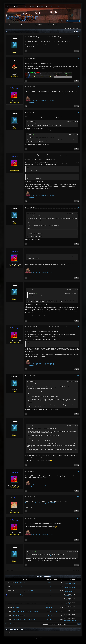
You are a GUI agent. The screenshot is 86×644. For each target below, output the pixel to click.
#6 (78, 207)
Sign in (63, 21)
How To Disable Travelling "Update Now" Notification (25, 611)
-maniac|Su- (49, 587)
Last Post (66, 583)
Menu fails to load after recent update (22, 599)
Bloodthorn (49, 599)
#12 (78, 471)
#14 (78, 519)
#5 (78, 155)
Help (57, 6)
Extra (63, 6)
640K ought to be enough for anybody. (43, 100)
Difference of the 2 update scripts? (21, 615)
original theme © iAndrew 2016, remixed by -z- (50, 638)
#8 (78, 284)
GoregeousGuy (73, 620)
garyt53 (49, 611)
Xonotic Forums (11, 25)
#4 (78, 112)
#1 (78, 37)
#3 (78, 87)
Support (18, 25)
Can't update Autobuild (19, 583)
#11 (78, 420)
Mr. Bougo (64, 37)
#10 (78, 376)
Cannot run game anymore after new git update (24, 603)
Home (9, 6)
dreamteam (49, 615)
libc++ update (16, 607)
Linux (30, 102)
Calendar (49, 6)
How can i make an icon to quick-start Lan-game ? (24, 619)
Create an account (72, 21)
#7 (78, 250)
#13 (78, 497)
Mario (15, 60)
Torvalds (33, 102)
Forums (24, 6)
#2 (78, 59)
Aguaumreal (49, 583)
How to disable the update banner (21, 595)
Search (32, 6)
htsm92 (49, 591)
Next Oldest (10, 570)
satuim (15, 38)
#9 (78, 327)
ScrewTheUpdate (73, 612)
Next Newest (76, 570)
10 (56, 611)
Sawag (49, 595)
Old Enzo (49, 619)
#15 (78, 546)
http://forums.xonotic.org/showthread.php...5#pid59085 (40, 503)
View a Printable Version (12, 624)
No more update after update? (20, 587)
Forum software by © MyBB (32, 638)
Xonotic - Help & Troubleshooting (29, 25)
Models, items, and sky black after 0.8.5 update (25, 591)
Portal (16, 6)
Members (40, 6)
